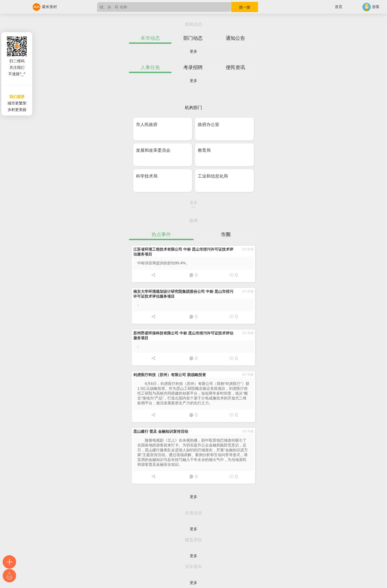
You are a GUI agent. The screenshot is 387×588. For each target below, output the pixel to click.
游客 (371, 7)
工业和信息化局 (213, 176)
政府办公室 (209, 125)
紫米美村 (45, 7)
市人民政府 (147, 125)
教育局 (204, 150)
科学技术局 (147, 176)
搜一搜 (245, 7)
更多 (193, 51)
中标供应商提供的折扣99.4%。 (163, 263)
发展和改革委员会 (153, 150)
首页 (339, 7)
